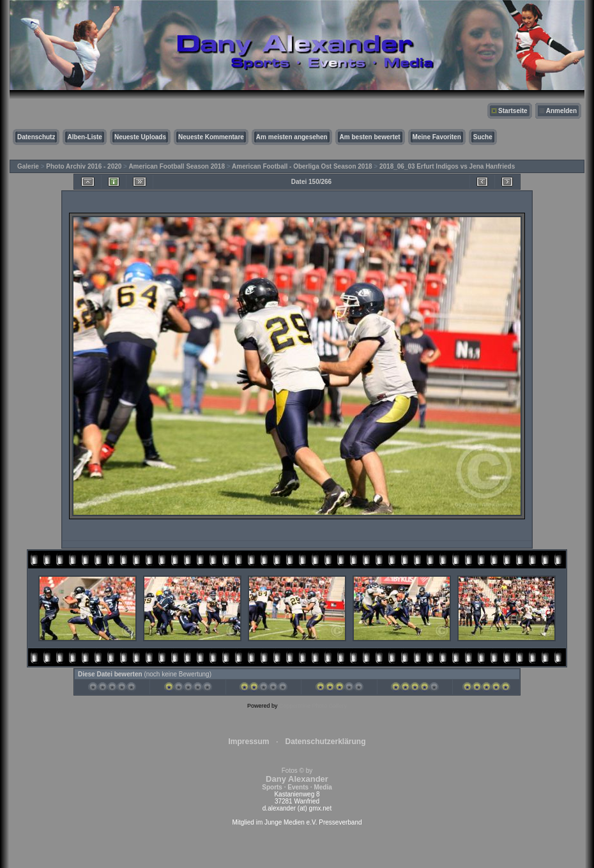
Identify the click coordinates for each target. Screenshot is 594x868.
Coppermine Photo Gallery (313, 706)
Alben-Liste (84, 137)
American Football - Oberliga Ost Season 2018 (302, 166)
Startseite (513, 111)
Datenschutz (36, 137)
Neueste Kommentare (211, 137)
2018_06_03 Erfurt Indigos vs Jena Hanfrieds (447, 166)
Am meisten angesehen (292, 137)
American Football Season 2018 (177, 166)
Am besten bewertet (370, 137)
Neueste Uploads (140, 137)
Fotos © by (297, 779)
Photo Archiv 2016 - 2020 (84, 166)
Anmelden (561, 111)
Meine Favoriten (437, 137)
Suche (483, 137)
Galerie (28, 166)
